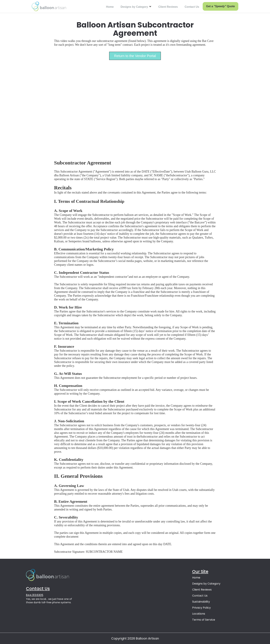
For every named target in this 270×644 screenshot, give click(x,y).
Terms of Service (204, 620)
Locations (199, 614)
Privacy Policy (201, 608)
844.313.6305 (35, 595)
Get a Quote (220, 6)
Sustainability (201, 602)
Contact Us (192, 7)
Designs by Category (206, 584)
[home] (49, 6)
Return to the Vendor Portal (135, 56)
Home (110, 7)
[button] (136, 6)
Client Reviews (168, 7)
